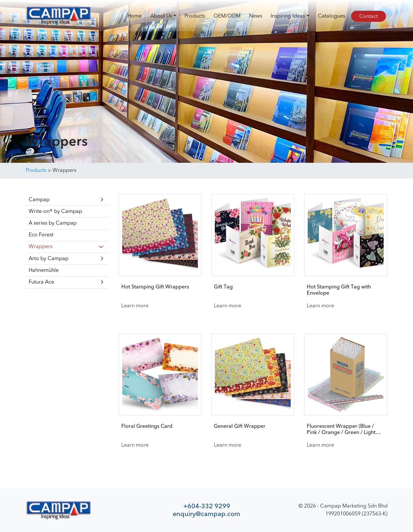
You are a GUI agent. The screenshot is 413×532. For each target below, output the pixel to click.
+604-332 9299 (207, 506)
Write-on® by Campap (55, 212)
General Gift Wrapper (240, 427)
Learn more (135, 306)
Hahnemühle (44, 271)
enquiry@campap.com (206, 514)
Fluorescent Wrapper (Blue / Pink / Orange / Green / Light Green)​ (341, 430)
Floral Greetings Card (147, 427)
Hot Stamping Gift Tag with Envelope (339, 290)
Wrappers (41, 247)
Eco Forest (41, 235)
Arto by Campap (49, 259)
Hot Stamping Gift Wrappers (155, 287)
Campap (39, 200)
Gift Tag (223, 287)
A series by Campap (53, 223)
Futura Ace (41, 282)
